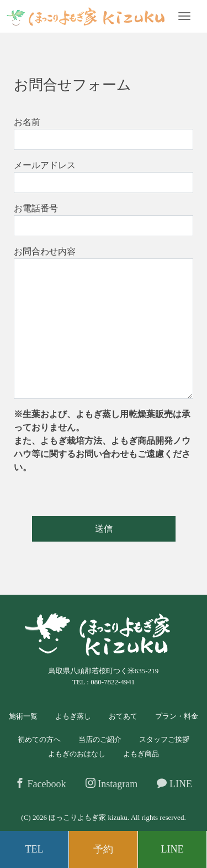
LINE (174, 784)
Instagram (112, 784)
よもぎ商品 (141, 754)
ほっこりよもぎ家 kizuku (88, 817)
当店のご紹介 (100, 739)
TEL (34, 849)
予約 (103, 849)
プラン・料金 (177, 716)
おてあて (123, 716)
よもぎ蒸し (73, 716)
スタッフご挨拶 (164, 739)
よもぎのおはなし (77, 754)
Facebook (40, 784)
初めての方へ (39, 739)
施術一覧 (23, 716)
